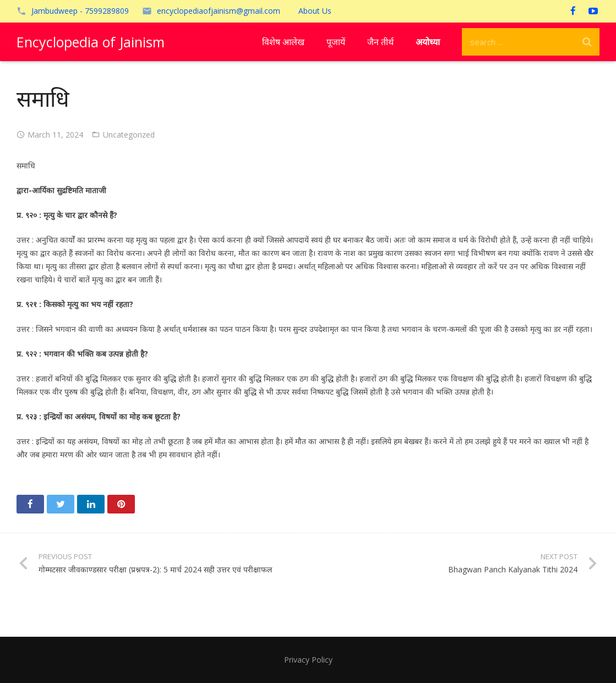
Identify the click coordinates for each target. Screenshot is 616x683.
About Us (315, 11)
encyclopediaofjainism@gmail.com (219, 11)
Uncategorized (129, 135)
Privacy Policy (308, 660)
